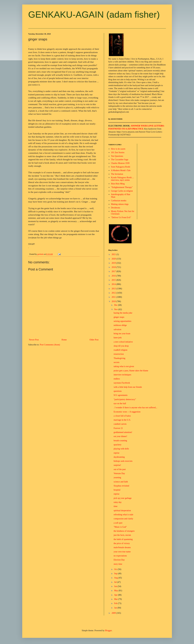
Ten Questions (117, 156)
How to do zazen (118, 149)
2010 (114, 301)
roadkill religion (120, 350)
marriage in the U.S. (122, 420)
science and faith (121, 482)
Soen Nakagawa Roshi (121, 167)
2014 (114, 284)
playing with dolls (121, 449)
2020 (114, 259)
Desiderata (116, 208)
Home (64, 340)
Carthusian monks (119, 201)
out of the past (120, 469)
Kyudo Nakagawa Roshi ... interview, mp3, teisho (122, 179)
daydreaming (119, 457)
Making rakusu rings (120, 204)
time (115, 506)
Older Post (94, 340)
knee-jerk (118, 338)
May (116, 591)
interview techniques (122, 375)
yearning (117, 477)
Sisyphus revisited (121, 486)
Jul (116, 582)
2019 (114, 263)
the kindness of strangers (124, 531)
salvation (117, 329)
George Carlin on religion (122, 191)
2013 (114, 289)
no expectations (120, 556)
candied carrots (120, 424)
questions (118, 391)
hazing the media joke (123, 313)
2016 (114, 276)
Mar (116, 599)
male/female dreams (122, 547)
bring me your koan (122, 334)
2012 (114, 293)
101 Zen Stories (118, 152)
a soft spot (118, 523)
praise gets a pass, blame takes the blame (131, 371)
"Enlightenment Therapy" (122, 187)
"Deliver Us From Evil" (121, 217)
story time (118, 564)
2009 (114, 613)
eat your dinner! (120, 436)
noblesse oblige (120, 325)
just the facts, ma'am (122, 535)
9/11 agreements (121, 395)
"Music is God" (120, 527)
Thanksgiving (119, 358)
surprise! (117, 465)
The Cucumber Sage (120, 160)
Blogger (108, 631)
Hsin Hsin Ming (118, 184)
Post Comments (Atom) (50, 345)
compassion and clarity (123, 519)
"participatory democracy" (125, 399)
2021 (114, 254)
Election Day (119, 560)
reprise (116, 453)
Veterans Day (119, 473)
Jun (116, 586)
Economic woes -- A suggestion (127, 412)
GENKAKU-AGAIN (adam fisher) (94, 15)
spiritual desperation (122, 511)
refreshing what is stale (123, 515)
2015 (114, 280)
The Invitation (117, 174)
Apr (116, 595)
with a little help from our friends (128, 387)
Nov (116, 309)
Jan (116, 608)
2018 (114, 267)
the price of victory (122, 543)
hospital (117, 490)
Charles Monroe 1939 (120, 163)
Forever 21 (118, 428)
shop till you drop (121, 346)
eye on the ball (120, 403)
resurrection (119, 354)
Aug (116, 578)
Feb (116, 603)
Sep (116, 574)
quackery (117, 445)
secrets (116, 362)
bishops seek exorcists (123, 461)
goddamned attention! (123, 432)
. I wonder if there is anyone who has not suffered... (135, 408)
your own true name (122, 552)
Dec (116, 305)
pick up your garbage (123, 498)
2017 (114, 271)
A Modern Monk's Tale (121, 170)
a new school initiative (123, 342)
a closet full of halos (122, 416)
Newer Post (34, 340)
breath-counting (120, 441)
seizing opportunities (122, 321)
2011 (114, 297)
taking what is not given (124, 366)
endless (117, 379)
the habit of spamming (123, 539)
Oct (116, 569)
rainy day (117, 502)
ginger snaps (119, 317)
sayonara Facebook (122, 383)
